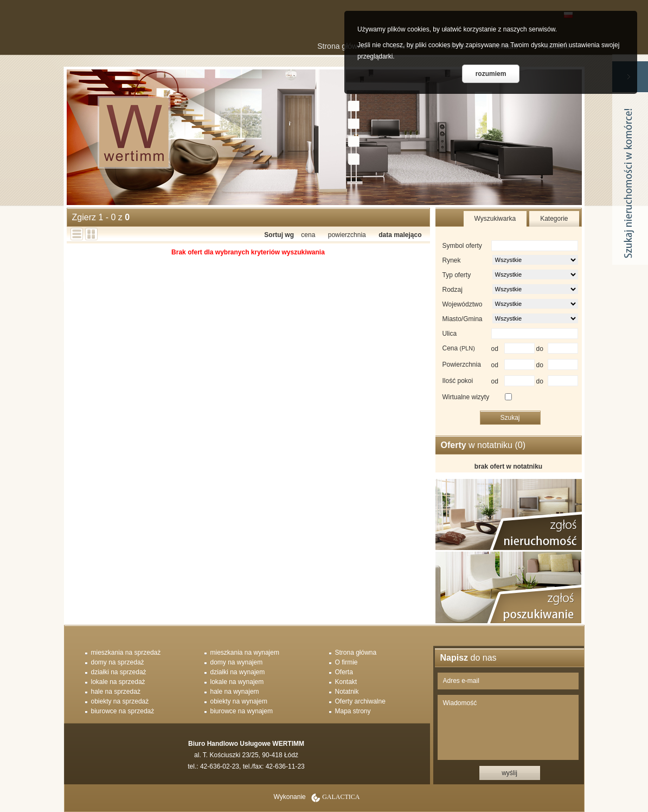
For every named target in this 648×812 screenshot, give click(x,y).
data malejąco (400, 235)
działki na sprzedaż (119, 672)
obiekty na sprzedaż (120, 701)
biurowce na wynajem (242, 711)
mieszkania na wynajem (245, 653)
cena (308, 235)
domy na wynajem (237, 662)
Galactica (341, 797)
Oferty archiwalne (360, 701)
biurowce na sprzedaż (123, 711)
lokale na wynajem (237, 682)
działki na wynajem (238, 672)
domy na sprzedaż (118, 662)
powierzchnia (347, 235)
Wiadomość (508, 727)
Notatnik (347, 692)
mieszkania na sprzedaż (126, 653)
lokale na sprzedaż (118, 682)
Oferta (344, 672)
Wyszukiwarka (495, 219)
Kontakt (346, 682)
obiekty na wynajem (239, 701)
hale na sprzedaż (116, 692)
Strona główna (342, 46)
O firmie (347, 662)
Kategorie (554, 219)
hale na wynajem (235, 692)
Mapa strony (353, 711)
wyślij (509, 773)
